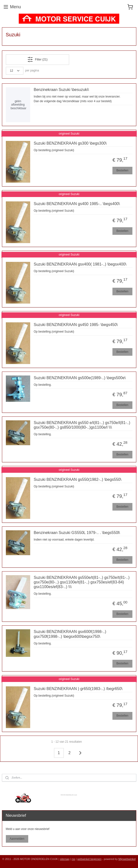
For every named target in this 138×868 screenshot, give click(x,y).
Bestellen (122, 170)
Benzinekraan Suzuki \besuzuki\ (61, 90)
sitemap (65, 859)
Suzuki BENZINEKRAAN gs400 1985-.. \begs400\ (77, 204)
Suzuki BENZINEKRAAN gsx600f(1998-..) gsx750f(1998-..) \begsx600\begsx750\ (70, 634)
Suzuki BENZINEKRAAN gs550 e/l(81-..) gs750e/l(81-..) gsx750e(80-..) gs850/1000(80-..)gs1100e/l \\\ (82, 425)
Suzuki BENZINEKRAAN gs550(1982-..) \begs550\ (78, 479)
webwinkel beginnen (89, 859)
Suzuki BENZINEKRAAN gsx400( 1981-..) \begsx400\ (80, 264)
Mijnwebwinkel (127, 859)
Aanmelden (17, 839)
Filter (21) (37, 59)
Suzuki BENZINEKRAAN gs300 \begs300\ (70, 143)
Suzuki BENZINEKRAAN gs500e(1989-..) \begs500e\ (80, 378)
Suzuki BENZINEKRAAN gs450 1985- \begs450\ (76, 325)
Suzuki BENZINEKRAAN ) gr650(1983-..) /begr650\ (78, 689)
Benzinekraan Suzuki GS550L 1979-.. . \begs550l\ (77, 533)
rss (73, 859)
